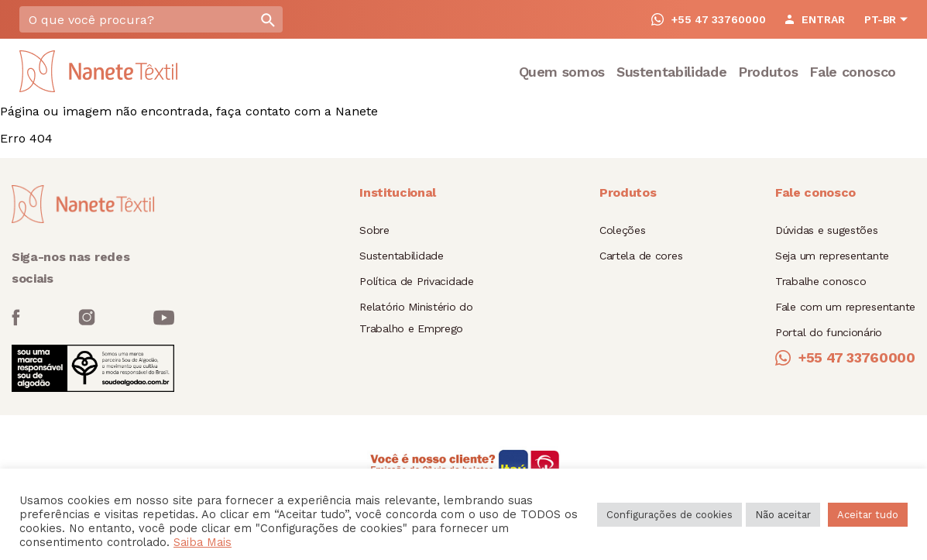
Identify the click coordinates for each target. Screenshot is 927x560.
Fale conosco (853, 72)
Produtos (768, 72)
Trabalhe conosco (821, 281)
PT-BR (880, 19)
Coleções (623, 230)
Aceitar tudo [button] (868, 515)
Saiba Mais (203, 542)
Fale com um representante (845, 307)
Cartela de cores (641, 256)
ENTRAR (815, 19)
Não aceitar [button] (783, 515)
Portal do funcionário (829, 332)
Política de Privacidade (417, 281)
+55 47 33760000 (709, 19)
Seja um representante (832, 256)
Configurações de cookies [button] (669, 515)
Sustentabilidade (671, 72)
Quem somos (562, 72)
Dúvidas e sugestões (827, 230)
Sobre (374, 230)
